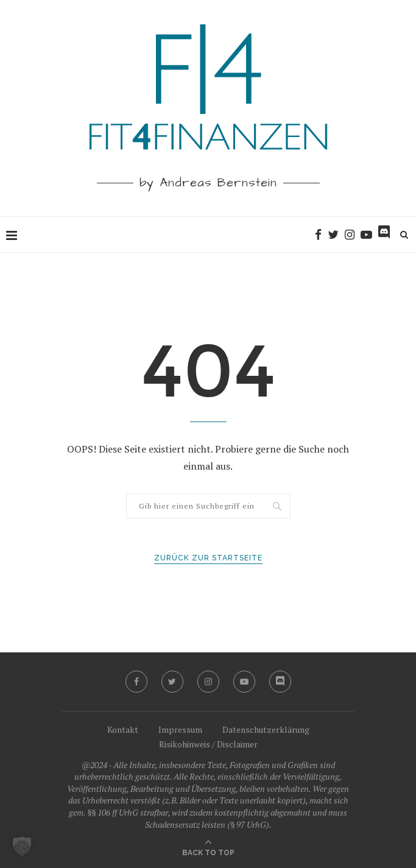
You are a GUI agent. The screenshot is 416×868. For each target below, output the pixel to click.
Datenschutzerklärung (266, 729)
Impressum (180, 729)
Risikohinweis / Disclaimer (208, 744)
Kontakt (123, 729)
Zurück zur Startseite (208, 558)
